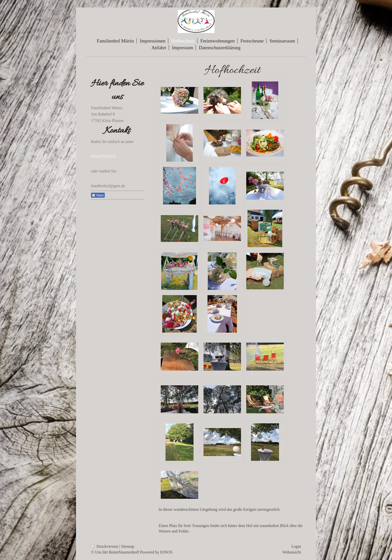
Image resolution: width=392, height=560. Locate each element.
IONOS (166, 552)
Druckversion (105, 546)
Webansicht (292, 552)
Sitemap (127, 546)
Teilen (98, 195)
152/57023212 (104, 156)
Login (296, 546)
